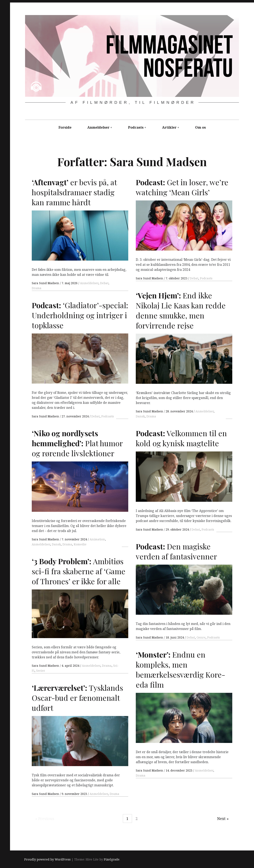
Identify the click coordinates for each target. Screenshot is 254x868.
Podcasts (136, 127)
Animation (97, 539)
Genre (201, 637)
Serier (41, 671)
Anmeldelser (98, 127)
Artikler (169, 127)
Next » (223, 819)
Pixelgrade (112, 860)
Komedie (80, 544)
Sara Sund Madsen (46, 283)
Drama (37, 288)
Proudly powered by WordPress (47, 860)
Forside (65, 127)
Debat (104, 283)
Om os (200, 127)
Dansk (140, 416)
